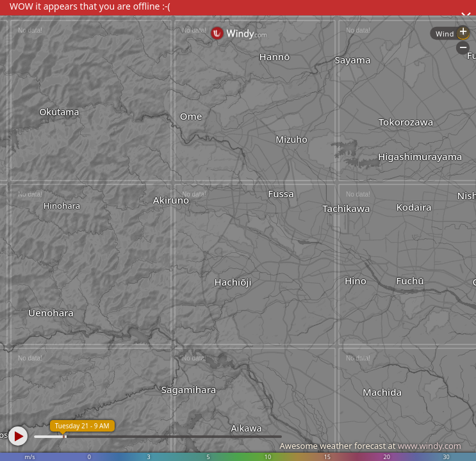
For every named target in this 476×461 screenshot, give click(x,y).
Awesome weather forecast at (370, 446)
